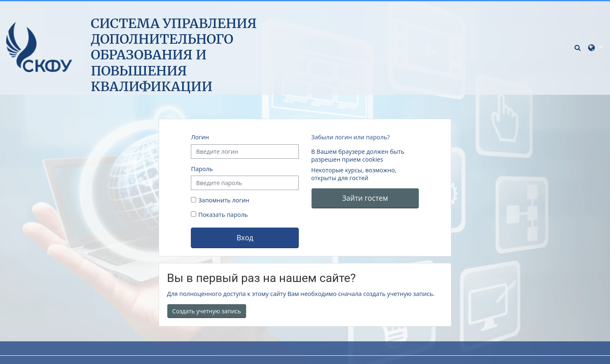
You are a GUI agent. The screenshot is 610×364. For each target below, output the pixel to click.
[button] (579, 47)
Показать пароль (222, 215)
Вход (245, 237)
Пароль (202, 169)
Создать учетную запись (207, 311)
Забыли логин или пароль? (350, 137)
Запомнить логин (224, 200)
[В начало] (39, 47)
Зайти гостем (365, 198)
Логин (200, 137)
